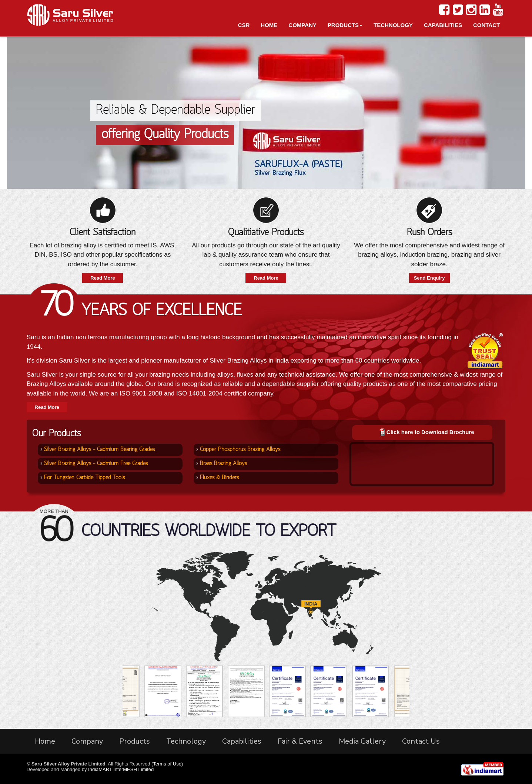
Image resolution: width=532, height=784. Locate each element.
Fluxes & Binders (219, 478)
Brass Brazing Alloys (223, 464)
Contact (486, 25)
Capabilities (443, 25)
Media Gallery (362, 741)
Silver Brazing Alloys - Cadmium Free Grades (96, 464)
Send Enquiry (429, 278)
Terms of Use (167, 764)
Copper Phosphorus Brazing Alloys (240, 450)
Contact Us (421, 741)
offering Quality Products (165, 135)
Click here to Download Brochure (430, 432)
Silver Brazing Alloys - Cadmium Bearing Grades (99, 450)
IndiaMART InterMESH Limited (121, 769)
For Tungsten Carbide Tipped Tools (84, 478)
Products (345, 25)
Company (302, 25)
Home (269, 25)
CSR (244, 25)
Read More (103, 278)
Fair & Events (300, 741)
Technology (393, 25)
